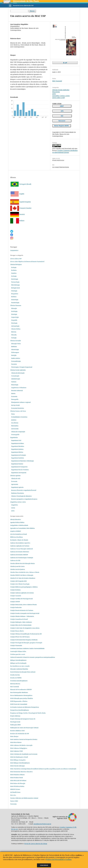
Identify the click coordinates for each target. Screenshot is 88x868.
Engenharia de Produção (19, 455)
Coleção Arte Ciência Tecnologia (20, 584)
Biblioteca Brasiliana (16, 537)
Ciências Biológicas (16, 264)
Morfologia (15, 279)
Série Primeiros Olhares (17, 775)
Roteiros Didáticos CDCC (18, 731)
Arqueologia (15, 317)
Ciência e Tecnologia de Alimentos (21, 496)
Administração (16, 379)
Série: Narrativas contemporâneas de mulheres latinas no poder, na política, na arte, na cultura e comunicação (43, 769)
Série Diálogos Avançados (18, 760)
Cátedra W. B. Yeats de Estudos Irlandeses (23, 578)
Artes (54, 94)
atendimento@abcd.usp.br (42, 824)
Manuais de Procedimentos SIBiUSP (21, 690)
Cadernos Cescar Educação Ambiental (21, 549)
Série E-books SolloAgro (18, 766)
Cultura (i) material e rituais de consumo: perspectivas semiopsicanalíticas (33, 657)
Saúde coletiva (16, 358)
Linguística (15, 505)
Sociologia (14, 311)
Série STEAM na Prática (17, 786)
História (14, 332)
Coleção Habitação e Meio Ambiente (21, 622)
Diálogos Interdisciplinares (18, 660)
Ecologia (14, 267)
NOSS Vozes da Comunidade (19, 704)
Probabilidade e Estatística (19, 417)
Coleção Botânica (15, 590)
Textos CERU (14, 801)
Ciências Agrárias (15, 476)
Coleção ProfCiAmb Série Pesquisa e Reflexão (24, 640)
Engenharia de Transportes (19, 467)
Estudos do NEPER (16, 678)
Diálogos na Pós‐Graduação (18, 663)
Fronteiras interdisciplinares (19, 681)
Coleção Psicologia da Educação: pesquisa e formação (26, 643)
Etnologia (14, 314)
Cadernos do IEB (15, 561)
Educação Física (16, 344)
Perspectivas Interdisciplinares (20, 710)
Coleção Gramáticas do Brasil (19, 619)
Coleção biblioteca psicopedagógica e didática (24, 587)
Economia (14, 396)
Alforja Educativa (15, 519)
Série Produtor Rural (17, 778)
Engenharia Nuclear (17, 464)
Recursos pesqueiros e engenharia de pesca (24, 499)
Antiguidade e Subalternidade (19, 525)
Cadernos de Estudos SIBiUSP (19, 555)
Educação (14, 308)
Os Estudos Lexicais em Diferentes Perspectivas (25, 707)
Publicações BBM (15, 725)
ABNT (62, 106)
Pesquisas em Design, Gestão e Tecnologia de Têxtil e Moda (28, 713)
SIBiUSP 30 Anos (15, 789)
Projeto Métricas (15, 716)
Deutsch (17, 214)
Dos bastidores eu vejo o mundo (20, 666)
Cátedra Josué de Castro (17, 566)
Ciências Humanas (16, 305)
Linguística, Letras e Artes (61, 96)
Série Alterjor (14, 736)
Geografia (14, 320)
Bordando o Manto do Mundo (19, 540)
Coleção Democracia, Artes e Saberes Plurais (23, 605)
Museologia (56, 92)
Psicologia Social (15, 722)
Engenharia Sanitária (18, 458)
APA (62, 111)
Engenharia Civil (16, 440)
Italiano (17, 221)
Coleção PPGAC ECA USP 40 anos (20, 637)
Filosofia (14, 335)
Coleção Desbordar (16, 607)
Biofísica (14, 297)
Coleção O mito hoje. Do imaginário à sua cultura (25, 628)
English (17, 194)
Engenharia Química (17, 449)
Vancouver (62, 121)
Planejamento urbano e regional (21, 402)
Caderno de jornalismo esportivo (20, 543)
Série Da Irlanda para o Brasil (19, 757)
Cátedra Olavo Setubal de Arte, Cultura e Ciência (25, 572)
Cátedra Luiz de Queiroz (18, 569)
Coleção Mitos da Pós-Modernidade (21, 625)
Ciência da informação (18, 373)
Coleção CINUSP (15, 602)
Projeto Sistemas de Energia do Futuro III (23, 719)
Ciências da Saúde (16, 341)
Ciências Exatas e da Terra (18, 411)
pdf (66, 63)
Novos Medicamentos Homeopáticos (21, 695)
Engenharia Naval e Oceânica (20, 470)
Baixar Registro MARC (62, 126)
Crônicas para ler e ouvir (18, 654)
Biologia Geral (15, 288)
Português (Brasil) (21, 184)
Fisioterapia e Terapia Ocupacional (22, 367)
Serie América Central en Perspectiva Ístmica (24, 739)
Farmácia (14, 364)
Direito (13, 393)
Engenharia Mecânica (18, 446)
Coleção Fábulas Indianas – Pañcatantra (22, 616)
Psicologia (14, 323)
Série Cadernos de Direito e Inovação (21, 745)
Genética (14, 273)
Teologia (14, 338)
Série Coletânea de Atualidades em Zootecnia (24, 754)
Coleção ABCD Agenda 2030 (18, 581)
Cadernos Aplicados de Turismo (20, 546)
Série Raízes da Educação (18, 783)
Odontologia (15, 349)
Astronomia (15, 429)
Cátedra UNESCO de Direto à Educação (22, 575)
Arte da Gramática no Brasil (19, 534)
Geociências (15, 423)
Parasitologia (15, 303)
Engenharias (14, 437)
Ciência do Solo (16, 478)
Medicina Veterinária (18, 493)
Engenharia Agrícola (17, 487)
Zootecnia (14, 481)
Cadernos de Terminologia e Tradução (22, 558)
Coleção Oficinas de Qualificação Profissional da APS (26, 634)
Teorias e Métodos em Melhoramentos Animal (24, 798)
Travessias (13, 804)
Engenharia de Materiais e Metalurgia (22, 461)
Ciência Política (16, 329)
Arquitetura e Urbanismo (19, 388)
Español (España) (21, 202)
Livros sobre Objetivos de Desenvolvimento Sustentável (27, 262)
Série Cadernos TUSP (16, 751)
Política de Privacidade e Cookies (59, 859)
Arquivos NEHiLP (16, 531)
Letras (13, 508)
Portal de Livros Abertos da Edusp (36, 844)
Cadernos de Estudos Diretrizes (20, 552)
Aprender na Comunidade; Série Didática (22, 528)
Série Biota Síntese (16, 742)
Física (13, 414)
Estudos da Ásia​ (15, 675)
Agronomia (15, 484)
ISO (62, 116)
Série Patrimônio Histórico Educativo (21, 772)
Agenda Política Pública (17, 522)
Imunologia (15, 300)
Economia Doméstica (18, 408)
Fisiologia (14, 291)
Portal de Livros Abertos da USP (23, 5)
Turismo (14, 382)
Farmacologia (15, 282)
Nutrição (14, 355)
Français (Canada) (21, 208)
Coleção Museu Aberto (17, 631)
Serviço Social (15, 405)
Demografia (15, 399)
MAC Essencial (57, 81)
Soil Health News (15, 792)
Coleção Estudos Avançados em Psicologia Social (25, 613)
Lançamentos (14, 250)
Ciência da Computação (18, 432)
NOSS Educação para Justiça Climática (22, 698)
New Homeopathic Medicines (19, 692)
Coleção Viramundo (16, 645)
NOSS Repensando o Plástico (19, 701)
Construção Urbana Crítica (18, 651)
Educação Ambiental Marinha (19, 669)
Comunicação (15, 376)
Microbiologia (15, 285)
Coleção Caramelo (16, 596)
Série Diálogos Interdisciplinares (20, 763)
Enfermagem (15, 352)
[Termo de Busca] (19, 11)
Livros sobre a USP (59, 98)
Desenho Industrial (17, 391)
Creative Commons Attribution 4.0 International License (65, 151)
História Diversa (15, 684)
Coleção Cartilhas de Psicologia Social (21, 599)
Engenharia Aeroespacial (19, 473)
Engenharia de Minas (18, 443)
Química (14, 420)
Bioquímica (15, 294)
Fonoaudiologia (16, 361)
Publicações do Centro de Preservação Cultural (24, 728)
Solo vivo (13, 795)
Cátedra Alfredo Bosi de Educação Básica (22, 563)
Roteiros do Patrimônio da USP (20, 734)
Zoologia (14, 276)
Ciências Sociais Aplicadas (61, 90)
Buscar (32, 11)
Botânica (14, 270)
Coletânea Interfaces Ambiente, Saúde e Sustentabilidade (27, 648)
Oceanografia (15, 435)
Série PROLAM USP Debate (18, 780)
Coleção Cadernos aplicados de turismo (22, 593)
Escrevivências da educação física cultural (23, 672)
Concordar (44, 865)
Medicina (14, 347)
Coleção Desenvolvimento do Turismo (22, 610)
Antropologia (15, 326)
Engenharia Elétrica (17, 452)
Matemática (15, 426)
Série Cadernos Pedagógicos (19, 748)
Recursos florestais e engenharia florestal (24, 490)
